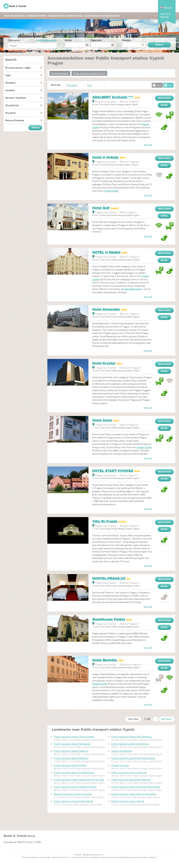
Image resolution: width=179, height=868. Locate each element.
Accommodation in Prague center (102, 16)
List (170, 85)
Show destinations (47, 40)
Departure (96, 40)
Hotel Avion (102, 420)
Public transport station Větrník (128, 801)
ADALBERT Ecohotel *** (113, 97)
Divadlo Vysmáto (120, 765)
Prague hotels (18, 16)
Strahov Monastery (132, 289)
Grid (159, 85)
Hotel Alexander (106, 309)
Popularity (72, 85)
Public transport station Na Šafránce (130, 744)
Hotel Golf (101, 208)
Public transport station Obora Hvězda (74, 737)
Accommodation (60, 73)
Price (90, 85)
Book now (164, 98)
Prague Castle (111, 191)
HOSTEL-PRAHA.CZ (109, 578)
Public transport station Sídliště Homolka (75, 787)
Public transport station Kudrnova (129, 772)
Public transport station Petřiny (70, 765)
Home (6, 16)
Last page (167, 719)
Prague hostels (75, 16)
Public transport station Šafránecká (72, 744)
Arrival (68, 40)
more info (148, 145)
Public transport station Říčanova (71, 758)
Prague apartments (37, 16)
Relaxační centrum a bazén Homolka (73, 794)
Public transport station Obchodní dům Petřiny (136, 787)
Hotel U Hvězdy (105, 157)
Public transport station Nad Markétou (132, 737)
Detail (164, 105)
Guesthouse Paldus (109, 619)
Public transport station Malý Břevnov (131, 780)
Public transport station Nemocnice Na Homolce (79, 780)
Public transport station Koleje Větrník (74, 801)
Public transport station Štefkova (71, 751)
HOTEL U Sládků (106, 252)
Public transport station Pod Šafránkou (74, 772)
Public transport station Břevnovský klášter (134, 794)
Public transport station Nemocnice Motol (133, 758)
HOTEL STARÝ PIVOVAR (113, 471)
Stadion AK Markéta (122, 751)
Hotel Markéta (104, 660)
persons (126, 40)
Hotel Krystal (104, 363)
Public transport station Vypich (89, 73)
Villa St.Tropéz (105, 521)
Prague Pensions (57, 16)
